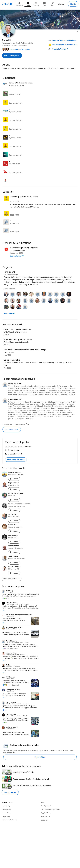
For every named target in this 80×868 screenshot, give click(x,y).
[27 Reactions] (6, 598)
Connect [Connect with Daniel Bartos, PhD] (14, 500)
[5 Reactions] (4, 623)
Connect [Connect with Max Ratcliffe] (14, 552)
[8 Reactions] (4, 610)
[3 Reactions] (5, 722)
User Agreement (46, 806)
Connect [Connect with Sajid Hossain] (14, 489)
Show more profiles (12, 579)
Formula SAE (9, 272)
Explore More (40, 757)
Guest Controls (45, 816)
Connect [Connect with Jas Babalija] (14, 542)
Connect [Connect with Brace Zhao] (14, 531)
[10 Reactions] (6, 685)
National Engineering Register (24, 248)
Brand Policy (6, 816)
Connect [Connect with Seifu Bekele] (14, 563)
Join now (61, 4)
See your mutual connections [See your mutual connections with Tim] (20, 49)
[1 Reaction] (4, 673)
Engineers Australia (18, 250)
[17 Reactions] (5, 649)
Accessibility (6, 806)
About (43, 802)
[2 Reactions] (4, 698)
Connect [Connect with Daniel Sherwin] (14, 573)
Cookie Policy (7, 813)
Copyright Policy (46, 813)
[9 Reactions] (4, 661)
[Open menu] (77, 32)
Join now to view (12, 429)
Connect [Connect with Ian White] (14, 521)
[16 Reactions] (4, 710)
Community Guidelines (9, 820)
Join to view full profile (16, 460)
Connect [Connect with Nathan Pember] (14, 479)
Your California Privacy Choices (50, 809)
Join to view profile (12, 56)
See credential (17, 256)
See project (9, 313)
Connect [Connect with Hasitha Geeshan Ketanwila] (14, 510)
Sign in (73, 4)
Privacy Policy (7, 809)
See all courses (10, 792)
